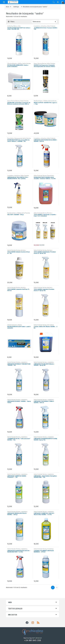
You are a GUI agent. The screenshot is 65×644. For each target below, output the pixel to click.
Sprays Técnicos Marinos (40, 63)
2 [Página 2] (57, 588)
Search (54, 2)
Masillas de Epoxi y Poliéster (41, 101)
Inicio (8, 7)
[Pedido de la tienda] (44, 22)
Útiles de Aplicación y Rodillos (15, 63)
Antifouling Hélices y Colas (14, 26)
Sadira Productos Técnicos (40, 176)
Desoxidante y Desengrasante (15, 138)
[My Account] (58, 2)
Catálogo (16, 7)
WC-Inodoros (50, 325)
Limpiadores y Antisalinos (40, 26)
